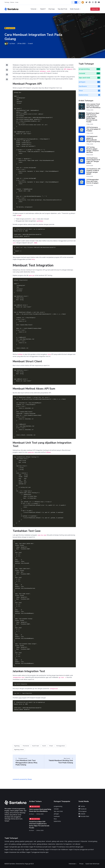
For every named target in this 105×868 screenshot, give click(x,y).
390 (98, 69)
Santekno (12, 864)
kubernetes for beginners (64, 844)
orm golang (12, 844)
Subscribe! (95, 9)
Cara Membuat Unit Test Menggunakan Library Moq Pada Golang (26, 763)
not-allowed (76, 844)
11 (99, 86)
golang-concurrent (74, 841)
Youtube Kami (84, 816)
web (35, 841)
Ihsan (13, 44)
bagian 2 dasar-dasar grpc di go (14, 850)
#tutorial (26, 746)
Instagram (83, 811)
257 (98, 73)
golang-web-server (58, 841)
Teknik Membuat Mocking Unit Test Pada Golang (61, 762)
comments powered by (22, 779)
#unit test (36, 746)
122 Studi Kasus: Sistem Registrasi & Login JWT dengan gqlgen (93, 161)
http (66, 841)
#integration (61, 746)
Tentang (7, 2)
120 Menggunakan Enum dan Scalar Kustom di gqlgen (93, 181)
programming (10, 28)
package (19, 844)
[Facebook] (90, 2)
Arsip (17, 2)
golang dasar (41, 841)
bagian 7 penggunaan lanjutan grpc (37, 852)
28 (99, 82)
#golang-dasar (19, 750)
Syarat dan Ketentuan (92, 864)
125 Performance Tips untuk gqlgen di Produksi (93, 129)
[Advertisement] (44, 729)
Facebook (82, 809)
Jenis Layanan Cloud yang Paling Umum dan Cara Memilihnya (93, 106)
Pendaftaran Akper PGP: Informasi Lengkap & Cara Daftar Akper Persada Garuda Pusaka (93, 117)
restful (34, 844)
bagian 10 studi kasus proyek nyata (40, 847)
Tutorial (33, 9)
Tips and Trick (62, 9)
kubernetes (57, 821)
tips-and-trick (35, 806)
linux (55, 819)
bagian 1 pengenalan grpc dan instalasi (17, 847)
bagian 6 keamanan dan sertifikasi (15, 852)
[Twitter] (87, 2)
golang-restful (27, 844)
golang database (42, 844)
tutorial (56, 809)
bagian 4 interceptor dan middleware (57, 850)
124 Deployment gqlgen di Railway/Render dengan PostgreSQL (93, 139)
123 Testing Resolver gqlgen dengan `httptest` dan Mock (93, 150)
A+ (79, 2)
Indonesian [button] (72, 864)
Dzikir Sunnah (75, 9)
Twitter (82, 806)
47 (99, 78)
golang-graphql (20, 841)
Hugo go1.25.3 (29, 864)
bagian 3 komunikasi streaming (35, 850)
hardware (57, 816)
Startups (52, 9)
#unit (44, 746)
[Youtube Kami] (99, 2)
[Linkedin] (96, 2)
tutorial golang (93, 841)
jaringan (56, 814)
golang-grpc (29, 841)
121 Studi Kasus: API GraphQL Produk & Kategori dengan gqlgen (93, 171)
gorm (6, 844)
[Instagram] (93, 2)
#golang (17, 746)
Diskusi (12, 2)
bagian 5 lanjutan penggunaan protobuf (81, 850)
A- (73, 2)
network (48, 841)
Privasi (81, 864)
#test (51, 746)
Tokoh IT (43, 9)
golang (12, 841)
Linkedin (82, 814)
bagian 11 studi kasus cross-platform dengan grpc (68, 847)
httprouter (84, 841)
